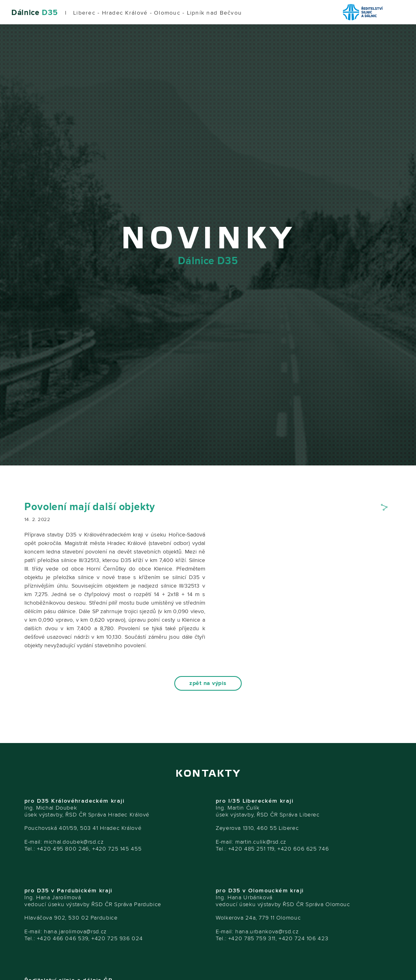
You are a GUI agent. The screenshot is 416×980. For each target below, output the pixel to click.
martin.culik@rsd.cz (261, 842)
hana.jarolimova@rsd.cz (75, 932)
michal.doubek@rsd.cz (74, 842)
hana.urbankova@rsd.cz (267, 932)
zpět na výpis (208, 683)
